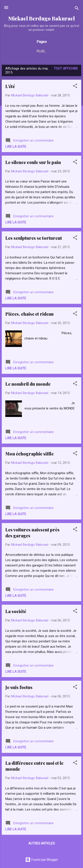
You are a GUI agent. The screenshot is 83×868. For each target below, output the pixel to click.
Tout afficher (66, 68)
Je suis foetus (19, 687)
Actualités (43, 51)
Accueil (19, 51)
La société (16, 611)
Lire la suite (16, 147)
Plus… (66, 51)
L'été (10, 86)
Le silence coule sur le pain (33, 162)
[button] (75, 87)
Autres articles (42, 843)
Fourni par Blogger (42, 860)
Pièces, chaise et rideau (29, 314)
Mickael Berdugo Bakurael (41, 18)
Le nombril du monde (28, 384)
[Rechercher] (77, 9)
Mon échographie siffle (29, 454)
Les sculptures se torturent (34, 238)
